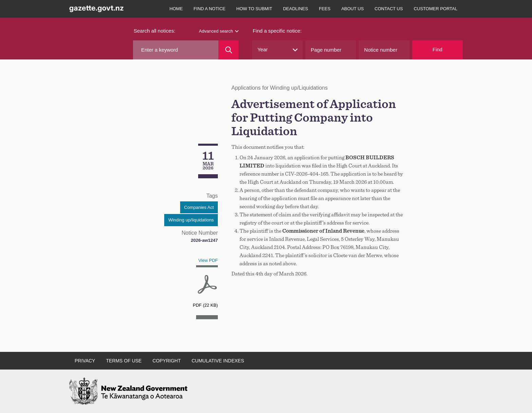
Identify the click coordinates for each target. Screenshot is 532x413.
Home (176, 9)
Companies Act (199, 207)
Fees (325, 9)
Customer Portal (435, 9)
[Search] (229, 50)
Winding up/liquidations (191, 220)
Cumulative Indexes (218, 361)
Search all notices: (155, 31)
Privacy (85, 361)
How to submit (254, 9)
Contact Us (389, 9)
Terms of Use (124, 361)
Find (438, 49)
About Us (353, 9)
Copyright (166, 361)
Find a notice (210, 9)
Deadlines (296, 9)
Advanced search (218, 31)
